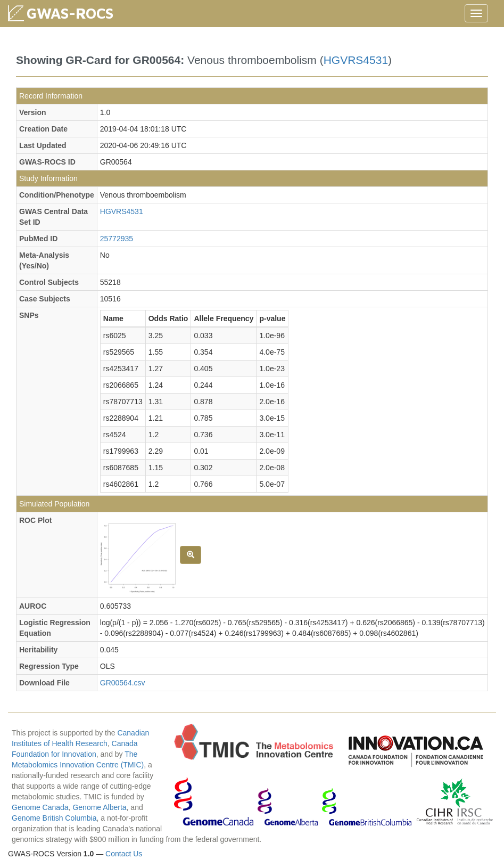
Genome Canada (40, 807)
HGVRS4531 (356, 60)
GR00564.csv (123, 683)
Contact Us (124, 854)
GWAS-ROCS (70, 13)
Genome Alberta (99, 807)
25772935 (117, 239)
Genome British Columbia (54, 818)
